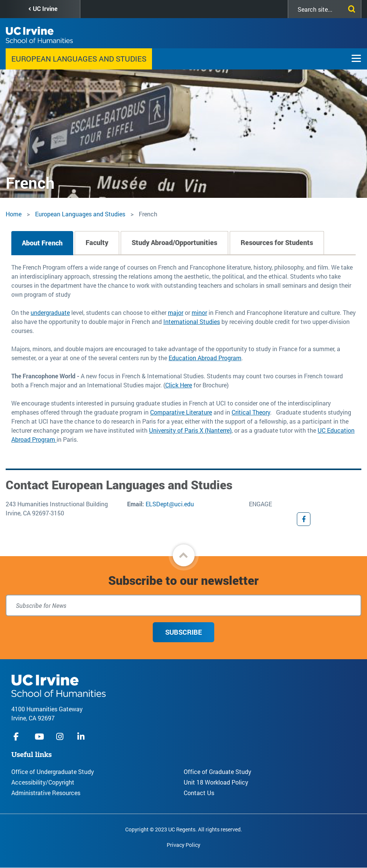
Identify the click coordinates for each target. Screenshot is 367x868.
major (176, 312)
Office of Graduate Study (217, 772)
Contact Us (199, 793)
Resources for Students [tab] (277, 242)
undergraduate (50, 312)
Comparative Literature (181, 412)
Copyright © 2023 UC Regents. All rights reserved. (184, 829)
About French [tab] (42, 243)
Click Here (179, 385)
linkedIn (82, 736)
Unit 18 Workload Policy (216, 782)
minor (199, 312)
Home (14, 214)
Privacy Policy (183, 845)
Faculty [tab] (97, 242)
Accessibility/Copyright (43, 782)
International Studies (192, 321)
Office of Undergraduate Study (53, 772)
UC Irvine (45, 8)
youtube (39, 736)
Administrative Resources (46, 793)
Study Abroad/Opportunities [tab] (174, 242)
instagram (61, 736)
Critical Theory (251, 412)
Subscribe (183, 632)
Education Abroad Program (205, 358)
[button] (184, 555)
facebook (18, 736)
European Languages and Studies (79, 59)
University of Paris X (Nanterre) (190, 430)
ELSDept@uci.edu (170, 504)
